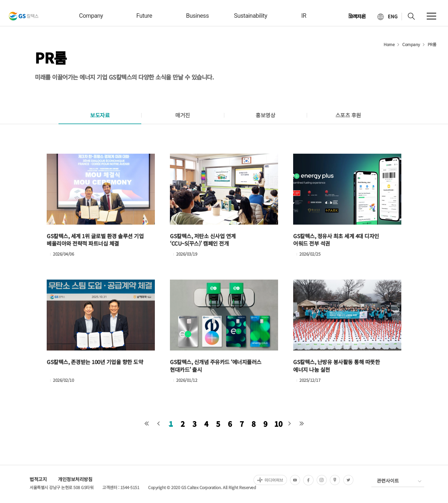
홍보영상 (265, 115)
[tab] (100, 115)
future (144, 16)
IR (304, 16)
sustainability (251, 16)
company (91, 16)
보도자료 (100, 115)
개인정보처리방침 (75, 479)
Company (411, 44)
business (198, 16)
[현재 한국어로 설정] (387, 17)
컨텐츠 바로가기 (0, 0)
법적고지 (38, 479)
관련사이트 (388, 481)
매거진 (183, 115)
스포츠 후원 (348, 115)
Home (389, 44)
